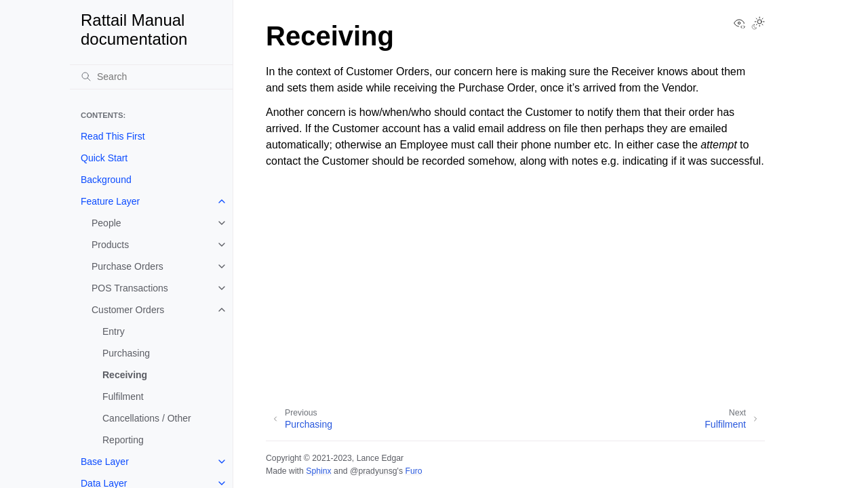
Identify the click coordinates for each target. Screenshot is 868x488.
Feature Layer (110, 201)
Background (106, 180)
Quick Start (104, 158)
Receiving (125, 375)
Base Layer (105, 462)
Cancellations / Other (147, 418)
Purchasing (126, 353)
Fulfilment (123, 396)
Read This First (113, 136)
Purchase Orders (127, 266)
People (106, 223)
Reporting (123, 440)
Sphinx (318, 471)
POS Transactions (130, 288)
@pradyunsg (374, 471)
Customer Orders (128, 310)
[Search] (151, 77)
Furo (413, 471)
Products (110, 245)
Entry (114, 331)
